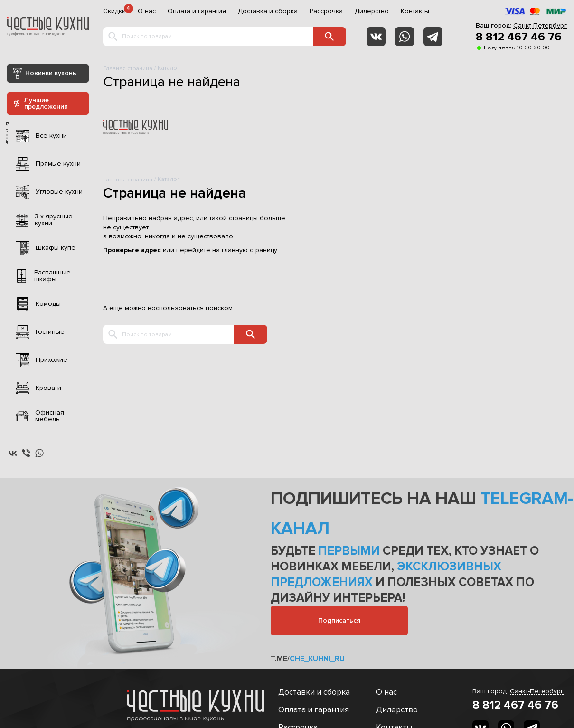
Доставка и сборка (268, 11)
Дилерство (372, 11)
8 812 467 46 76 (519, 37)
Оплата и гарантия (197, 11)
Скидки (114, 11)
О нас (147, 11)
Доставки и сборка (314, 692)
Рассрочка (326, 11)
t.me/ (308, 659)
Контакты (415, 11)
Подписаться (339, 620)
